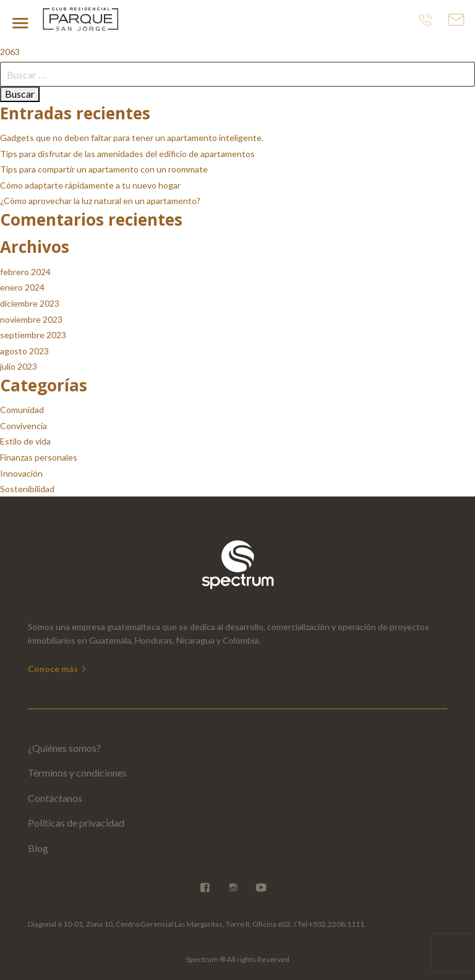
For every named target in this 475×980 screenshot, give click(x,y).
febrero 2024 (25, 272)
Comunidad (22, 410)
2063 (10, 52)
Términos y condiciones (77, 773)
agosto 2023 (24, 351)
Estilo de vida (25, 441)
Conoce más (58, 669)
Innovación (21, 473)
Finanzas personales (39, 457)
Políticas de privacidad (76, 823)
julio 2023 (19, 366)
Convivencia (24, 426)
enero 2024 (22, 287)
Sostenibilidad (27, 489)
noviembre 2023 (31, 319)
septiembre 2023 (33, 335)
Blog (38, 848)
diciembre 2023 (30, 303)
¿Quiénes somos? (64, 748)
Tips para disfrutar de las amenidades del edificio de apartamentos (127, 154)
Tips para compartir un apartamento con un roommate (104, 169)
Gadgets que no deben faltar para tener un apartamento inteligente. (132, 138)
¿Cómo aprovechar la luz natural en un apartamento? (100, 201)
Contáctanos (55, 798)
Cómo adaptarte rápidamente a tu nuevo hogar (90, 185)
